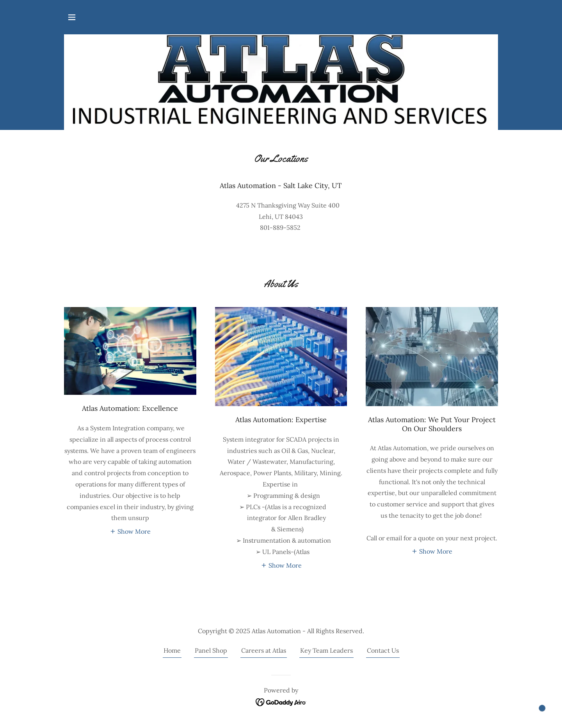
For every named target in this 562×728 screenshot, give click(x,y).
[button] (72, 17)
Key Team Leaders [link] (326, 650)
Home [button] (172, 650)
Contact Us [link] (383, 650)
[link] (281, 701)
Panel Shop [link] (211, 650)
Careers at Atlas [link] (264, 650)
